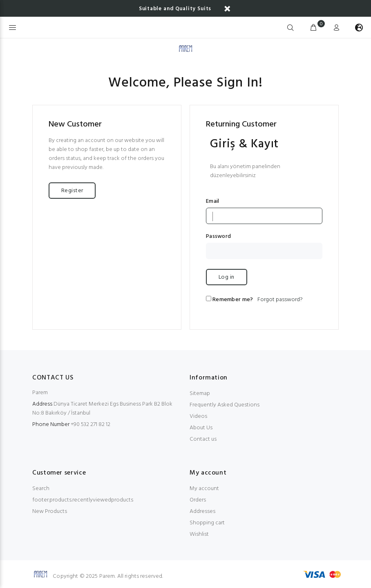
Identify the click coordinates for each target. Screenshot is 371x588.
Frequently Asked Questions (225, 405)
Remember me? (233, 300)
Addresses (202, 511)
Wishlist (199, 534)
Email (212, 202)
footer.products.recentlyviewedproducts (83, 500)
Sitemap (200, 394)
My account (204, 489)
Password (218, 237)
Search (41, 489)
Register (72, 191)
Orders (198, 500)
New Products (50, 511)
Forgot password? (280, 300)
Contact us (203, 439)
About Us (201, 428)
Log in (227, 277)
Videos (198, 416)
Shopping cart (207, 523)
